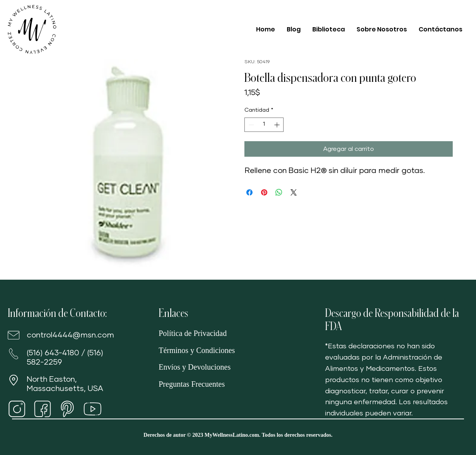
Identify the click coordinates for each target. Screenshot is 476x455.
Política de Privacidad (193, 333)
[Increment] (278, 125)
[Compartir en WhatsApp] (279, 192)
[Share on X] (294, 192)
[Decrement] (250, 125)
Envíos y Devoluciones (195, 367)
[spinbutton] (264, 125)
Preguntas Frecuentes (192, 384)
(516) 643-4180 (53, 353)
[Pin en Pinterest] (264, 192)
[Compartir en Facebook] (249, 192)
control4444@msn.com (70, 335)
